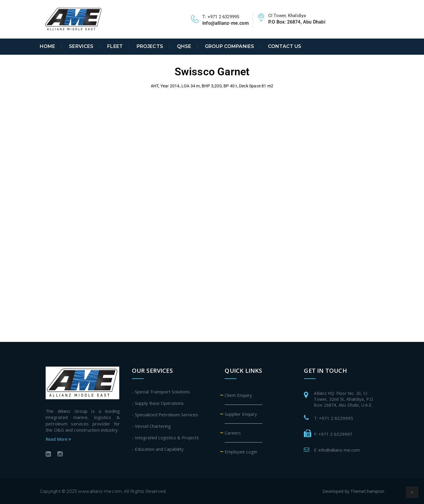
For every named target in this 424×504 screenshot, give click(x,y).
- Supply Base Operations (158, 403)
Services (81, 46)
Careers (233, 433)
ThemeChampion (367, 491)
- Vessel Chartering (151, 426)
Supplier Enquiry (241, 414)
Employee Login (241, 452)
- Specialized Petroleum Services (165, 415)
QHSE (184, 46)
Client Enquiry (238, 395)
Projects (150, 46)
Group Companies (230, 46)
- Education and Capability (158, 449)
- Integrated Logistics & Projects (165, 438)
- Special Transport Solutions (161, 392)
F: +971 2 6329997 (333, 434)
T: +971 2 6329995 (333, 418)
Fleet (115, 46)
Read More (58, 439)
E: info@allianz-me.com (337, 450)
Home (48, 46)
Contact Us (285, 46)
